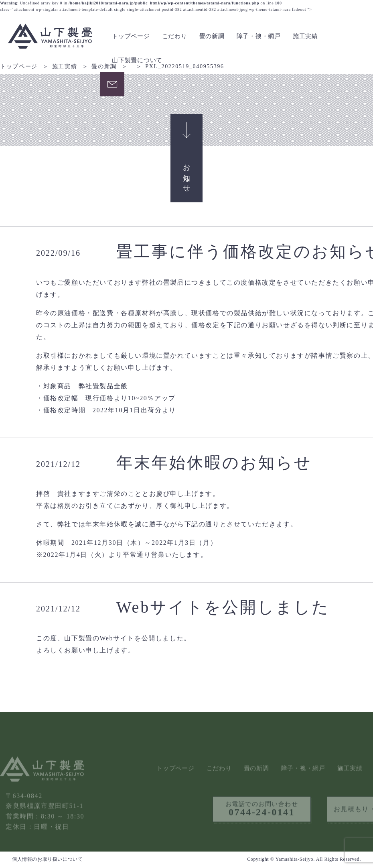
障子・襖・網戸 (259, 36)
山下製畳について (137, 60)
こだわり (175, 36)
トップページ (131, 36)
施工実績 (305, 36)
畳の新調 (212, 36)
